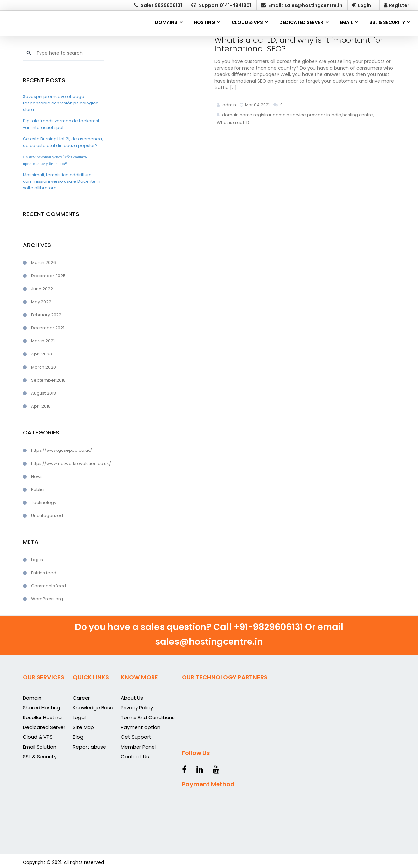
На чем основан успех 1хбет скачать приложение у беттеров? (55, 160)
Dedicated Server (44, 727)
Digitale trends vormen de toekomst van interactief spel (61, 124)
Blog (78, 737)
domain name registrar (247, 115)
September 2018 (48, 380)
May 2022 (41, 302)
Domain (32, 698)
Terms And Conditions (148, 717)
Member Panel (138, 747)
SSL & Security (40, 757)
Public (37, 489)
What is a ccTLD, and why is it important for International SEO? (299, 44)
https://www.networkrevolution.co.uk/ (68, 463)
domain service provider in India (307, 115)
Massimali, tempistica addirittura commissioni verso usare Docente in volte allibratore (62, 181)
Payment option (141, 727)
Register (396, 5)
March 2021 (43, 341)
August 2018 (43, 393)
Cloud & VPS (38, 737)
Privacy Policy (137, 708)
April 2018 (41, 406)
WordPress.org (47, 599)
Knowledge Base (93, 708)
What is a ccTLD (233, 123)
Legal (79, 717)
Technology (44, 503)
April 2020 (41, 354)
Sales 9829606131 (158, 5)
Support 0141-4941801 (221, 5)
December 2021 (48, 328)
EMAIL (346, 22)
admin (226, 105)
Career (81, 698)
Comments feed (48, 586)
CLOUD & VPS (247, 22)
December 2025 (48, 276)
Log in (37, 560)
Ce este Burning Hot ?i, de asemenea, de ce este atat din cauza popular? (63, 142)
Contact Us (135, 757)
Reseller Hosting (42, 717)
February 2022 (46, 315)
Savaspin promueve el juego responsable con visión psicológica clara (61, 103)
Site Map (83, 727)
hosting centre (358, 115)
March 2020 (43, 367)
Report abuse (89, 747)
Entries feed (44, 573)
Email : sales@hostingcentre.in (301, 5)
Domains (166, 22)
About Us (132, 698)
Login (361, 5)
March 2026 (43, 263)
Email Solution (40, 747)
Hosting (204, 22)
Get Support (136, 737)
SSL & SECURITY (387, 22)
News (37, 476)
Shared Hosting (41, 708)
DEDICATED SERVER (301, 22)
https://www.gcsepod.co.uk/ (62, 450)
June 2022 (42, 289)
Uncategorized (47, 516)
